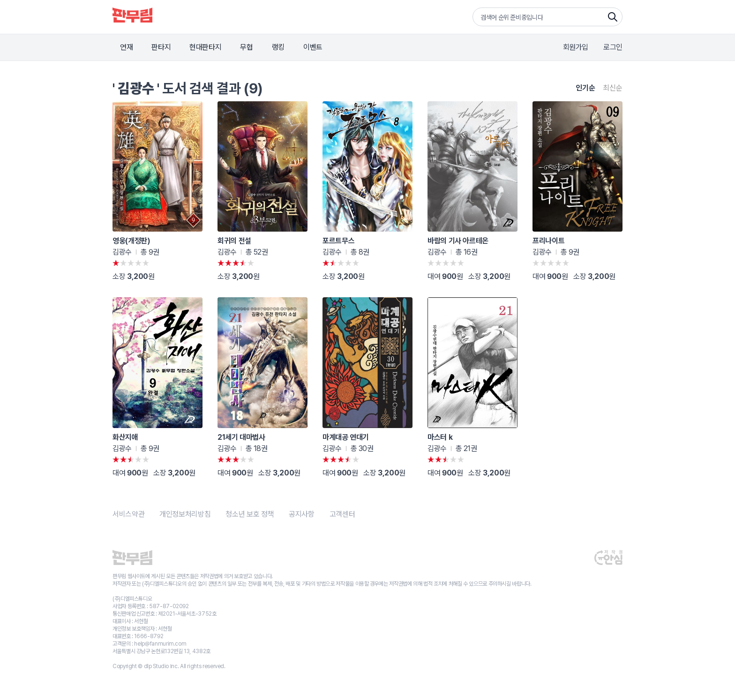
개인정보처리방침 (185, 514)
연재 (126, 47)
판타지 (161, 47)
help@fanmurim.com (160, 644)
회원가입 (576, 47)
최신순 (613, 88)
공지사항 (302, 514)
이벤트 (313, 47)
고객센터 (342, 514)
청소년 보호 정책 (250, 514)
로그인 (613, 47)
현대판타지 (205, 47)
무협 (246, 47)
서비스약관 (128, 514)
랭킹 (278, 47)
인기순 (585, 88)
